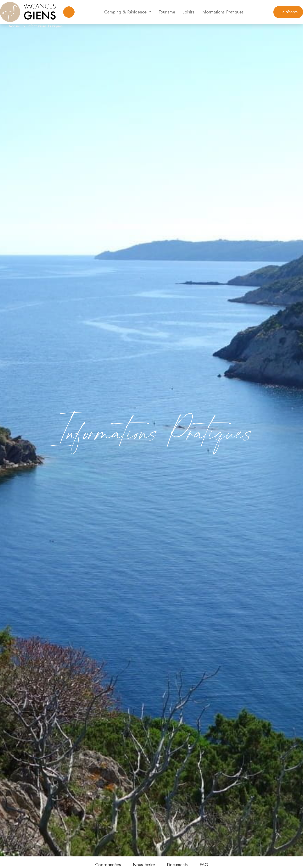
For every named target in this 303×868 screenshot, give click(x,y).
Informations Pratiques (223, 12)
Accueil (14, 26)
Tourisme (167, 12)
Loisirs (188, 12)
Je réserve (288, 12)
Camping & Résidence (126, 12)
